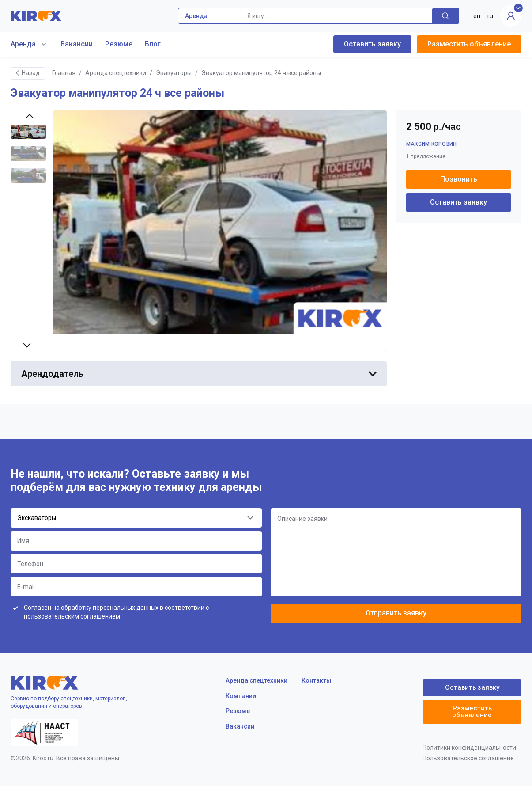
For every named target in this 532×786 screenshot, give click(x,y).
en (477, 16)
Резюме (119, 44)
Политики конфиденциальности (469, 748)
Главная (64, 73)
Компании (241, 696)
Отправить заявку (396, 613)
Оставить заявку (372, 44)
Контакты (316, 680)
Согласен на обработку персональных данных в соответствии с (116, 612)
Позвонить (459, 179)
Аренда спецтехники (116, 73)
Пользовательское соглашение (468, 758)
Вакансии (77, 44)
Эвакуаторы (174, 73)
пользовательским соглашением (72, 616)
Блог (153, 44)
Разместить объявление (469, 44)
